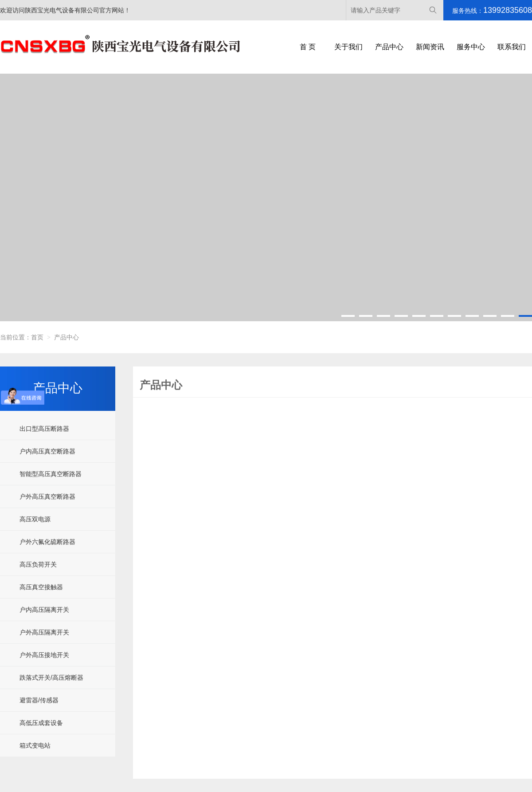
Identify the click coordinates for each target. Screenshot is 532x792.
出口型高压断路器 (44, 429)
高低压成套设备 (41, 723)
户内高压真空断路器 (47, 451)
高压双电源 (35, 519)
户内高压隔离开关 (44, 610)
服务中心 (471, 47)
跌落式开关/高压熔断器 (51, 678)
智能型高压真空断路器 (51, 474)
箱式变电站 (35, 745)
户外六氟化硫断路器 (47, 542)
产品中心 (389, 47)
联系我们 (512, 47)
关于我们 (348, 47)
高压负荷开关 (38, 564)
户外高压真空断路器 (47, 496)
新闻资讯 (430, 47)
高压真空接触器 (41, 587)
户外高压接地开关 (44, 655)
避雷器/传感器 (39, 700)
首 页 (308, 47)
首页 (37, 337)
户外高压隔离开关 (44, 632)
